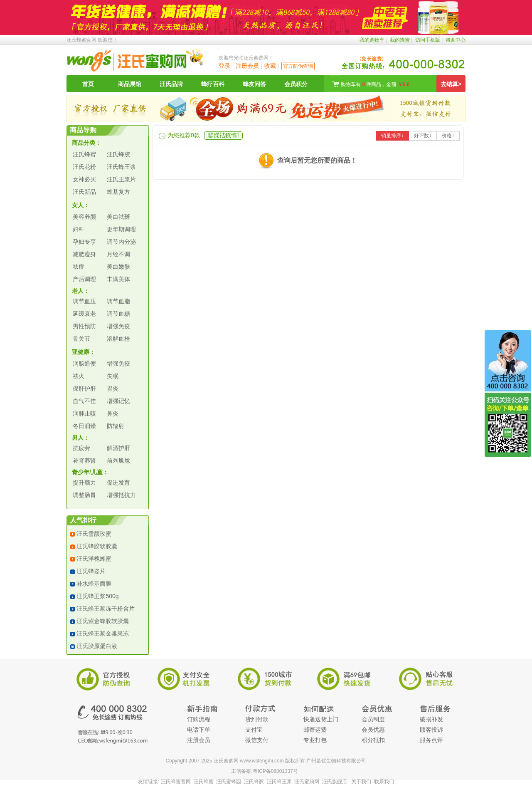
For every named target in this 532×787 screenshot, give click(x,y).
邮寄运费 (315, 730)
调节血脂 (118, 301)
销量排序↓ (392, 136)
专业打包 (315, 740)
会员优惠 (373, 730)
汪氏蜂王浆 (121, 167)
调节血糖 (118, 314)
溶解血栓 (118, 339)
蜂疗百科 (213, 84)
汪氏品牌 (171, 84)
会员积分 (296, 84)
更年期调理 (121, 229)
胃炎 (113, 389)
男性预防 (84, 326)
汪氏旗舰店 (335, 782)
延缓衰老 (84, 314)
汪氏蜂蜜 (84, 154)
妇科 (79, 229)
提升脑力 (84, 483)
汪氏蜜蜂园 (229, 782)
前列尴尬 (118, 460)
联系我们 (384, 782)
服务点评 (431, 740)
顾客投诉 (431, 730)
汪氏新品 (84, 192)
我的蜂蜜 (400, 40)
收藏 (270, 66)
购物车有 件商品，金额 (375, 84)
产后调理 (84, 279)
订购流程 (199, 719)
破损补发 (431, 719)
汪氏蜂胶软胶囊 (97, 546)
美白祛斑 (118, 217)
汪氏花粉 (84, 167)
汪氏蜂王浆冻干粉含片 (106, 609)
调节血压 (84, 301)
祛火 (79, 376)
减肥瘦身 (84, 254)
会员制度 (373, 719)
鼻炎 (113, 413)
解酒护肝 (118, 448)
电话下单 (199, 730)
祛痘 (79, 267)
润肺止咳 (84, 413)
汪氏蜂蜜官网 (81, 40)
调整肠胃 (84, 495)
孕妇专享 (84, 242)
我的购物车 (372, 40)
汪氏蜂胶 (118, 154)
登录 (224, 66)
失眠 (113, 376)
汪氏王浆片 (121, 179)
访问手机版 (428, 40)
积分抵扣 (373, 740)
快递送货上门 (321, 719)
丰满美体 (118, 279)
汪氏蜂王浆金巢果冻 (103, 634)
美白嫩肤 (118, 267)
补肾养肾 (84, 460)
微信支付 (257, 740)
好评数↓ (423, 136)
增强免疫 (118, 326)
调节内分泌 (121, 242)
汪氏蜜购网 (307, 782)
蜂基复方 (118, 192)
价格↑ (448, 136)
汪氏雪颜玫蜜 (94, 534)
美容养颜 (84, 217)
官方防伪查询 (298, 66)
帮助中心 (456, 40)
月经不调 (118, 254)
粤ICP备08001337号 (275, 771)
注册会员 (247, 66)
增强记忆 (118, 401)
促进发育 (118, 483)
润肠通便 (84, 364)
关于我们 (361, 782)
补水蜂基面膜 (94, 584)
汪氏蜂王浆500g (97, 596)
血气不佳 (84, 401)
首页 (88, 84)
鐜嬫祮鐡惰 (223, 135)
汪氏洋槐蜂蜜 (94, 559)
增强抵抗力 (121, 495)
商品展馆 (130, 84)
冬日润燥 (84, 426)
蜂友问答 (254, 84)
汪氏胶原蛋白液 (97, 646)
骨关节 (81, 339)
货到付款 (257, 719)
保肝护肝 (84, 389)
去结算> (451, 84)
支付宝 (254, 730)
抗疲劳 (81, 448)
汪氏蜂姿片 (91, 571)
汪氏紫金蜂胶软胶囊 (103, 621)
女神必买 (84, 179)
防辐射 (116, 426)
